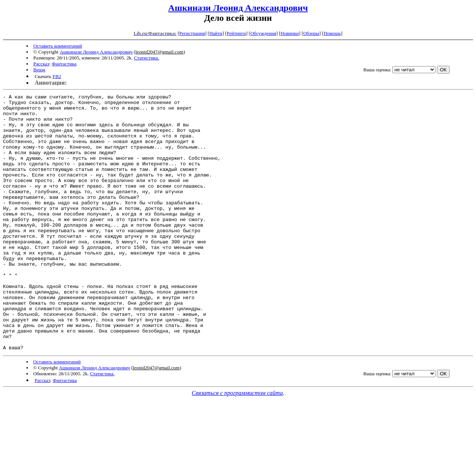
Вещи (39, 70)
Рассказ (41, 64)
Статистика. (147, 58)
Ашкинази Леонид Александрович (238, 8)
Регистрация (192, 33)
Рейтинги (237, 33)
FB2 (57, 76)
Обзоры (311, 33)
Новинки (290, 33)
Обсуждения (263, 33)
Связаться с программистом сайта (237, 444)
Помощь (332, 33)
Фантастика (64, 64)
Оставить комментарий (58, 46)
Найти (216, 33)
